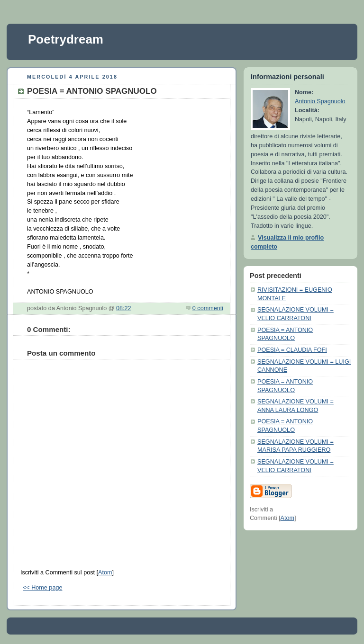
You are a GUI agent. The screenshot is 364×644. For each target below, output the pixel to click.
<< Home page (42, 588)
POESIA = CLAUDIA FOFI (292, 350)
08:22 (124, 308)
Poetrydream (66, 39)
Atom (105, 572)
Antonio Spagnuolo (320, 101)
